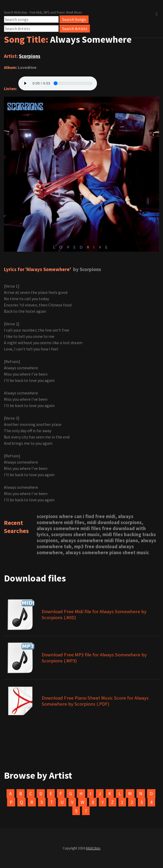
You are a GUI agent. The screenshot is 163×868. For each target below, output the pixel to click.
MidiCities (93, 848)
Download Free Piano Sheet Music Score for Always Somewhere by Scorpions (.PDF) (95, 701)
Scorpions (30, 56)
